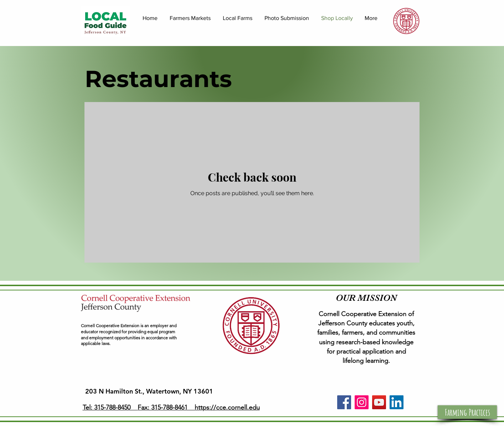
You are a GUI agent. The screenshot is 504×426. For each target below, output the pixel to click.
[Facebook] (344, 402)
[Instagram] (362, 402)
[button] (467, 412)
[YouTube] (379, 402)
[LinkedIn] (397, 402)
